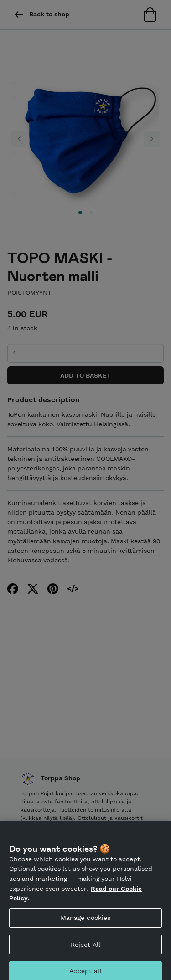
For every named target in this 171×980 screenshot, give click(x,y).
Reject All (85, 948)
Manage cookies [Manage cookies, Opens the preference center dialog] (86, 921)
